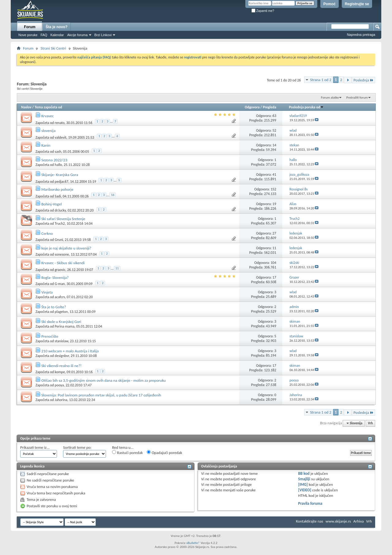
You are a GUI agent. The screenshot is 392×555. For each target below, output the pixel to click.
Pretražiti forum (357, 97)
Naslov (26, 107)
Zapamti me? (263, 11)
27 (274, 233)
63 (274, 116)
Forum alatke (330, 97)
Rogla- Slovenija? (55, 277)
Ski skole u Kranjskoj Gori (61, 322)
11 (274, 248)
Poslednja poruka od (307, 107)
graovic (60, 270)
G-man (60, 284)
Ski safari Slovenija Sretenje (63, 219)
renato (60, 123)
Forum (30, 27)
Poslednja (364, 80)
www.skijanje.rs (338, 521)
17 (274, 277)
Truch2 (60, 223)
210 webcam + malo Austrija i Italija (70, 351)
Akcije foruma (77, 35)
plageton (61, 312)
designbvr (62, 356)
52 (274, 130)
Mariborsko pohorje (57, 189)
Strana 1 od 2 (321, 80)
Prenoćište (50, 336)
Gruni (59, 240)
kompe (60, 372)
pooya (59, 385)
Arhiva (359, 521)
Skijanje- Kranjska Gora (60, 175)
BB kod (304, 473)
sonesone (62, 254)
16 (113, 195)
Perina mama (65, 326)
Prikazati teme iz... (35, 447)
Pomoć (330, 4)
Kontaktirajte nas (309, 521)
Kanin (46, 145)
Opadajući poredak (164, 452)
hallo (58, 165)
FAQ (44, 35)
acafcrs (60, 297)
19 (274, 204)
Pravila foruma (310, 503)
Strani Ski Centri (53, 48)
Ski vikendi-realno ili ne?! (61, 366)
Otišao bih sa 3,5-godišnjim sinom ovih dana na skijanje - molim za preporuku (104, 380)
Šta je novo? (57, 27)
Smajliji (304, 479)
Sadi (58, 196)
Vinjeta (47, 292)
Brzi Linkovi (103, 35)
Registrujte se (357, 4)
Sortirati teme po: (77, 447)
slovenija (48, 131)
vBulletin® (193, 543)
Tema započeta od (48, 107)
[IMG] (303, 484)
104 (273, 263)
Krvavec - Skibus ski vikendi (63, 263)
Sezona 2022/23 (54, 160)
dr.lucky (60, 210)
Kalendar (57, 35)
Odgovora (252, 107)
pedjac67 (62, 182)
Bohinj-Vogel (52, 204)
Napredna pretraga (361, 35)
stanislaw (62, 341)
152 (273, 189)
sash (58, 152)
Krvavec (48, 116)
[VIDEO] (305, 490)
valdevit (61, 137)
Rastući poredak (127, 452)
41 (274, 174)
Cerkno (47, 233)
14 (274, 145)
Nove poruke (28, 35)
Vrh (370, 423)
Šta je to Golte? (54, 307)
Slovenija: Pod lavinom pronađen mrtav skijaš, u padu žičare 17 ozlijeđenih (101, 395)
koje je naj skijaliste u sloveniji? (66, 248)
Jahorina (61, 400)
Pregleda (269, 107)
